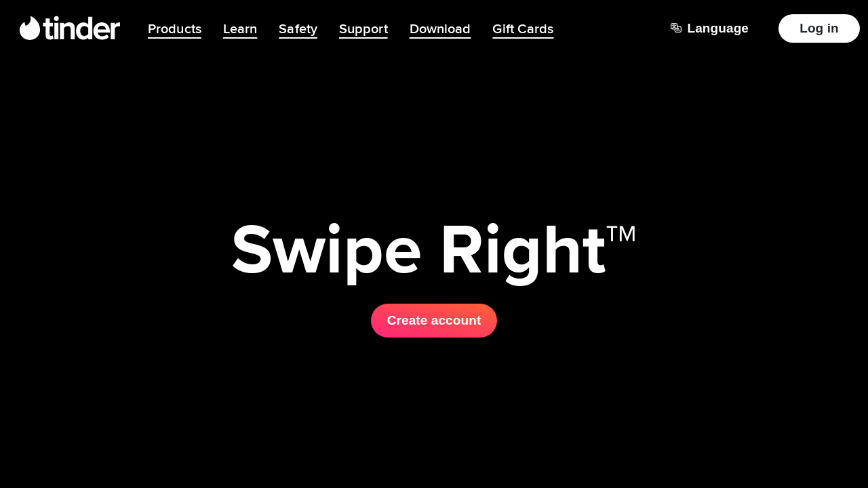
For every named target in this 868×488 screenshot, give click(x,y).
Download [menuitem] (440, 28)
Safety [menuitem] (298, 28)
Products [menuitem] (175, 28)
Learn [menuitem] (240, 28)
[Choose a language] (710, 28)
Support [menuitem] (363, 28)
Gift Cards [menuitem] (523, 28)
